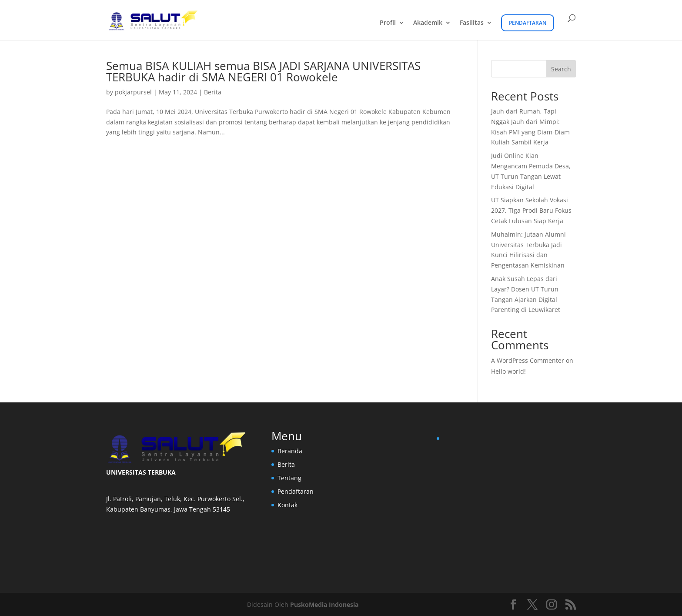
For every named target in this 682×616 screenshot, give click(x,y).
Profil (388, 23)
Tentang (289, 478)
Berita (213, 92)
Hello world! (508, 371)
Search (561, 69)
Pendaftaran (528, 23)
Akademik (428, 23)
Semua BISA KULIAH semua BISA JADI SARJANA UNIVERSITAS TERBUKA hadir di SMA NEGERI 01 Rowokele (263, 71)
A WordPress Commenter (528, 360)
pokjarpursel (133, 92)
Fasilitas (472, 23)
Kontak (288, 505)
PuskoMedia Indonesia (324, 604)
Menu (287, 436)
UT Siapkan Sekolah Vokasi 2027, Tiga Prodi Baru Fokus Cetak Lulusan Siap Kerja (531, 210)
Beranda (290, 451)
